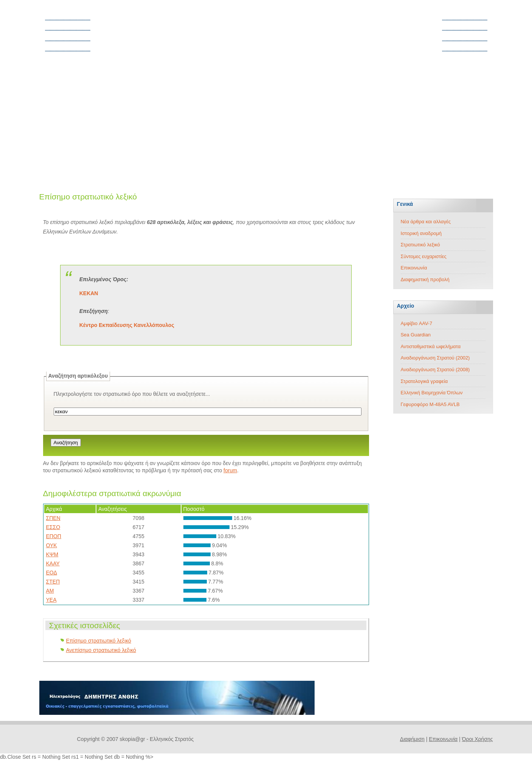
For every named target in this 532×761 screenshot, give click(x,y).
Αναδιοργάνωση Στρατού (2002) (435, 358)
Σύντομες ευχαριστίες (424, 256)
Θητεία (55, 25)
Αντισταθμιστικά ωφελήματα (431, 346)
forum (230, 470)
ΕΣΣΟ (53, 527)
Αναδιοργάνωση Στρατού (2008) (435, 370)
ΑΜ (50, 591)
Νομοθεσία (60, 35)
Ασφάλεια (58, 56)
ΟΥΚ (52, 545)
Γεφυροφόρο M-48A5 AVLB (430, 404)
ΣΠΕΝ (53, 518)
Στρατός (476, 25)
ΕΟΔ (52, 573)
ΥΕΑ (51, 600)
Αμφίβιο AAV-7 (417, 323)
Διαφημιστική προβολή (425, 279)
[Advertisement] (266, 121)
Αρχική (55, 14)
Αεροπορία (473, 35)
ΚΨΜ (52, 554)
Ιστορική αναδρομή (421, 233)
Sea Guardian (416, 335)
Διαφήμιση (412, 739)
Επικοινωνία (414, 268)
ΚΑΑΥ (53, 563)
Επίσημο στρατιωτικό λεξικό (99, 641)
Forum (54, 45)
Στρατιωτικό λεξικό (420, 245)
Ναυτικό (476, 45)
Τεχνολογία (473, 56)
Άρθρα (477, 14)
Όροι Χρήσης (478, 739)
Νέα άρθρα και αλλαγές (426, 222)
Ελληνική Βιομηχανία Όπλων (432, 393)
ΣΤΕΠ (53, 582)
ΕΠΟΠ (54, 536)
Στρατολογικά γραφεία (424, 381)
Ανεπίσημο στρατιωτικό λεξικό (101, 650)
